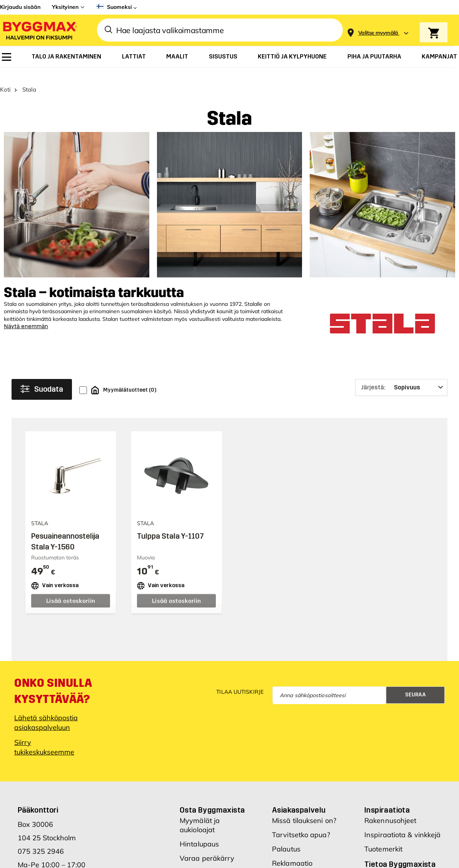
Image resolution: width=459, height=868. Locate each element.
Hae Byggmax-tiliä (210, 862)
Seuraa (416, 685)
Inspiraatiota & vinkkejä (402, 825)
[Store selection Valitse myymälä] (378, 33)
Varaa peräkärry (207, 848)
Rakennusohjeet (390, 810)
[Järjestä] (401, 377)
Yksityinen (65, 7)
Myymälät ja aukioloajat (200, 815)
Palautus (286, 839)
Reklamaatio (292, 853)
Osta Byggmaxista (212, 800)
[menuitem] (7, 57)
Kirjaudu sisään (20, 7)
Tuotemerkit (383, 839)
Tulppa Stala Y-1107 (170, 526)
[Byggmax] (39, 30)
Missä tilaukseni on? (304, 810)
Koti (5, 79)
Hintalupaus (199, 834)
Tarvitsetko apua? (301, 825)
